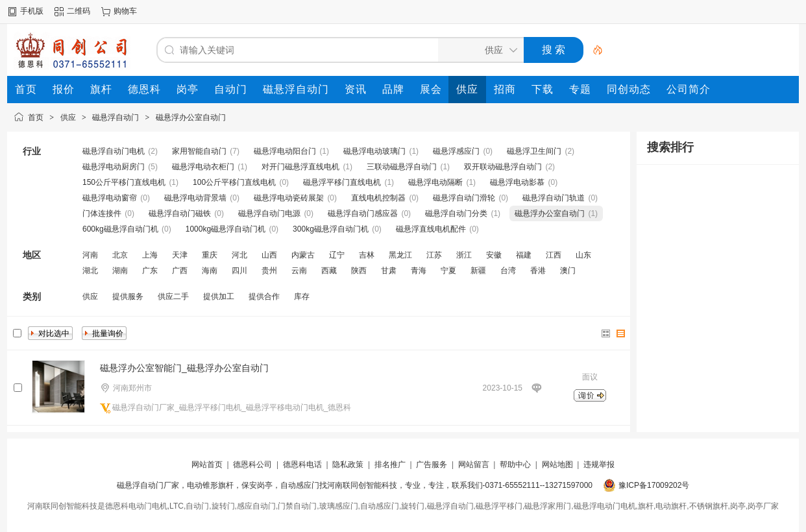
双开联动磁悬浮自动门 (503, 167)
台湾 (508, 271)
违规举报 (599, 465)
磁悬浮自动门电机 (114, 151)
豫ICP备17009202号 (654, 485)
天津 (180, 255)
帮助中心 (515, 465)
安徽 (494, 255)
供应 (68, 117)
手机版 (32, 11)
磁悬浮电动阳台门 (285, 151)
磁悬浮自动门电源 (269, 213)
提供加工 (219, 296)
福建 (524, 255)
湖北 (90, 271)
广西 (180, 271)
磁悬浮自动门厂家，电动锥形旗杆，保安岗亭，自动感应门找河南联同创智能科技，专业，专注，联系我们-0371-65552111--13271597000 (355, 485)
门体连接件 (102, 213)
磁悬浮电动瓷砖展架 (289, 198)
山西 (269, 255)
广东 (150, 271)
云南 (299, 271)
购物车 (125, 11)
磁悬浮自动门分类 (456, 213)
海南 (210, 271)
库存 (302, 296)
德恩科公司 (252, 465)
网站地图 (557, 465)
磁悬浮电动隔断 (435, 182)
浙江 (464, 255)
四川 (239, 271)
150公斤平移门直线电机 (124, 182)
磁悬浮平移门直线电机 (342, 182)
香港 (538, 271)
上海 (150, 255)
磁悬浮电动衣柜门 (203, 167)
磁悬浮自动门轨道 (554, 198)
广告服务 (432, 465)
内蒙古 (303, 255)
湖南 (120, 271)
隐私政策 (348, 465)
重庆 (210, 255)
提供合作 (264, 296)
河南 (90, 255)
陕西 (359, 271)
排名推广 (390, 465)
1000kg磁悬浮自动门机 (226, 229)
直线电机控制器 (378, 198)
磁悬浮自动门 (116, 117)
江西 (554, 255)
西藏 (329, 271)
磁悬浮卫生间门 (534, 151)
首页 (36, 117)
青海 (419, 271)
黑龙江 (400, 255)
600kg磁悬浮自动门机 (120, 229)
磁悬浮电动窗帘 (110, 198)
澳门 (568, 271)
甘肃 (389, 271)
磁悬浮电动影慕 (517, 182)
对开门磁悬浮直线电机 (300, 167)
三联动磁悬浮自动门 (402, 167)
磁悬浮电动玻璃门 (374, 151)
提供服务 (128, 296)
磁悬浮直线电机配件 (431, 229)
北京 (120, 255)
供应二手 (173, 296)
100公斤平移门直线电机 (234, 182)
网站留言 (474, 465)
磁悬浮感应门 (456, 151)
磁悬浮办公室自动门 (191, 117)
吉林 (367, 255)
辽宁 (337, 255)
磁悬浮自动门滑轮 (464, 198)
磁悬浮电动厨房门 (114, 167)
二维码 (79, 11)
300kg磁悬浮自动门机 (331, 229)
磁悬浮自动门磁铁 (180, 213)
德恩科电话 (302, 465)
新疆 (478, 271)
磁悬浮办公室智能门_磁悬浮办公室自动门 (184, 368)
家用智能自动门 (199, 151)
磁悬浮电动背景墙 (195, 198)
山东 (583, 255)
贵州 (269, 271)
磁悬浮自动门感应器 (363, 213)
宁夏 (448, 271)
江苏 (434, 255)
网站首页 (207, 465)
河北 (239, 255)
